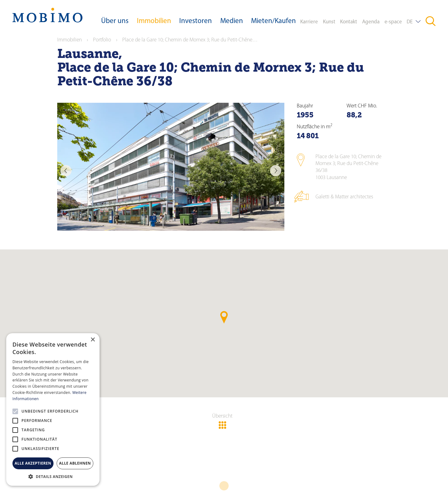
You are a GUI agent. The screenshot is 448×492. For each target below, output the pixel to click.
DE (410, 22)
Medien (232, 21)
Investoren (196, 21)
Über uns (115, 21)
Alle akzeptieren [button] (33, 463)
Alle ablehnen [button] (75, 463)
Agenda (371, 22)
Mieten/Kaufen (273, 21)
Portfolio (102, 40)
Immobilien (154, 21)
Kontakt (349, 22)
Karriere (309, 22)
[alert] (53, 409)
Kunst (329, 22)
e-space (393, 22)
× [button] (93, 340)
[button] (53, 476)
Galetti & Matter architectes (344, 197)
